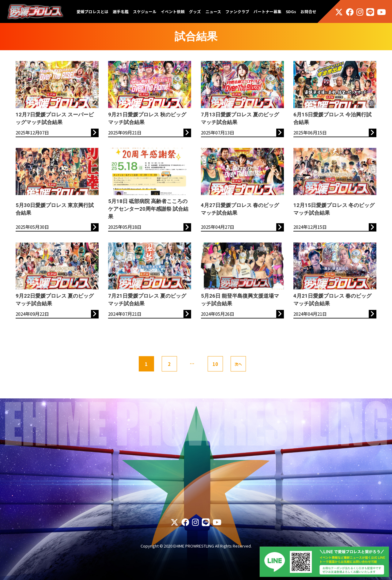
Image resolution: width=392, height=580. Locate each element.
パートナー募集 (268, 11)
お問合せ (308, 11)
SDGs (291, 11)
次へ (238, 364)
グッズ (195, 11)
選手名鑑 (121, 11)
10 (215, 364)
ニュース (213, 11)
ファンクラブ (237, 11)
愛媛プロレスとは (92, 11)
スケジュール (145, 11)
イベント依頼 (173, 11)
